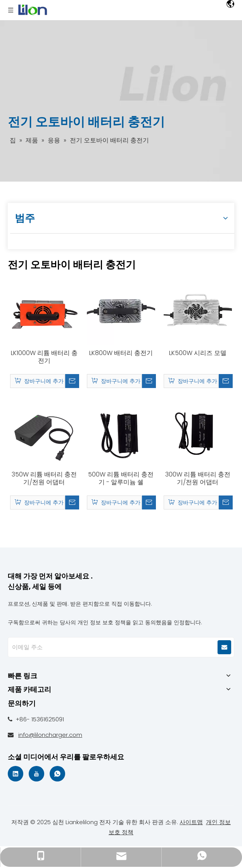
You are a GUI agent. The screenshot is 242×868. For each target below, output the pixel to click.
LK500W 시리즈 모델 (198, 353)
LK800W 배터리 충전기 (121, 353)
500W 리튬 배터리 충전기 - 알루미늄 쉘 (121, 478)
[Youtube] (36, 774)
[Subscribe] (224, 647)
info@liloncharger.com (50, 735)
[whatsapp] (57, 774)
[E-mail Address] (110, 647)
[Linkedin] (16, 774)
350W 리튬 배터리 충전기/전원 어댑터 (44, 478)
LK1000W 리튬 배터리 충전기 (44, 357)
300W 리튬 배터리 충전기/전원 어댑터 (198, 478)
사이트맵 (191, 822)
